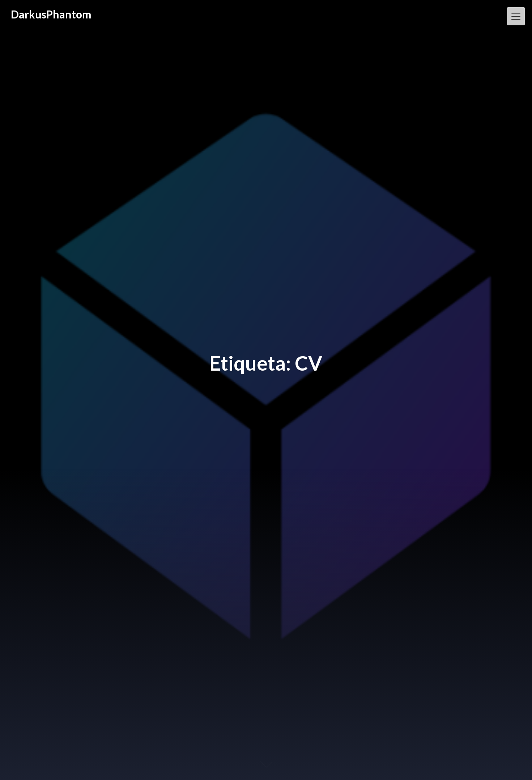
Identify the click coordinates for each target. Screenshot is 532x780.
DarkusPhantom (51, 14)
